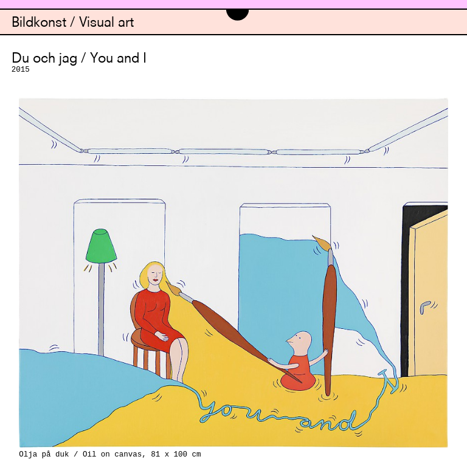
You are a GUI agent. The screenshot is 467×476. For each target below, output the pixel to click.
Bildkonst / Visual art (73, 23)
